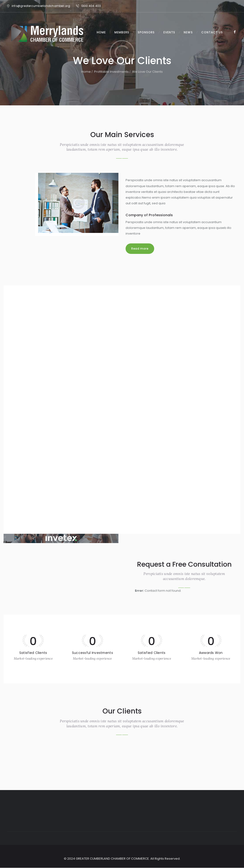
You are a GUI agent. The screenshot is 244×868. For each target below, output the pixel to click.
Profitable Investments (111, 72)
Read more (140, 249)
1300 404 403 (91, 6)
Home (86, 72)
